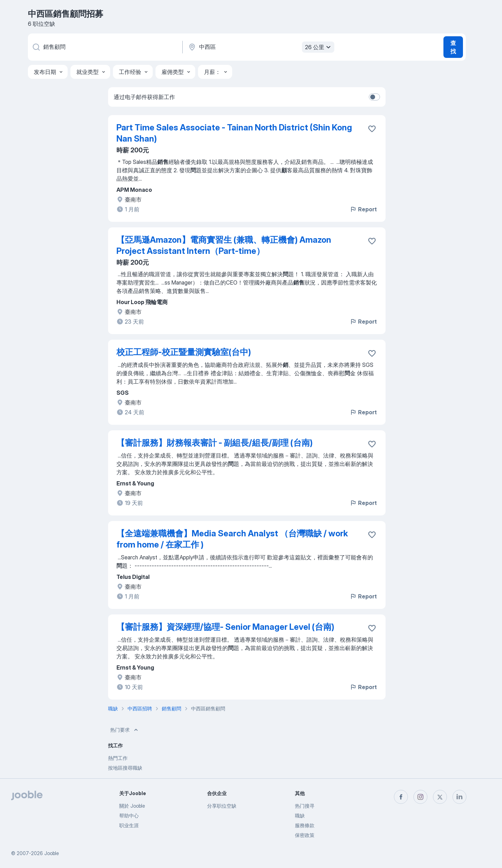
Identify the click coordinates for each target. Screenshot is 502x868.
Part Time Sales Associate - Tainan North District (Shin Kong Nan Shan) (234, 133)
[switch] (374, 97)
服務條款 (305, 825)
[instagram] (420, 797)
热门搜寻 (305, 806)
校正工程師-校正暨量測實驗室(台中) (184, 352)
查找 (453, 47)
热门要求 (125, 730)
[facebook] (401, 797)
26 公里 (319, 47)
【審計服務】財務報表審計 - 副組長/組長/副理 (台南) (215, 443)
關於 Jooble (132, 806)
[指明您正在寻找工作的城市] (260, 47)
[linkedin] (459, 797)
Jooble (52, 853)
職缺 (300, 816)
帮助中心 (129, 816)
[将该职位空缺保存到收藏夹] (372, 129)
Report (363, 209)
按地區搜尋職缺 (125, 768)
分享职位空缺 (222, 806)
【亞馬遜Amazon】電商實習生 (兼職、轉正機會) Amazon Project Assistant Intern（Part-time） (224, 245)
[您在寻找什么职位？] (105, 47)
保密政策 (305, 835)
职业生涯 (129, 825)
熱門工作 (118, 758)
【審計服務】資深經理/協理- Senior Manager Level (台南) (225, 627)
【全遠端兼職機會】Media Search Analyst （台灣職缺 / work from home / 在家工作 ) (232, 539)
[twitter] (440, 797)
